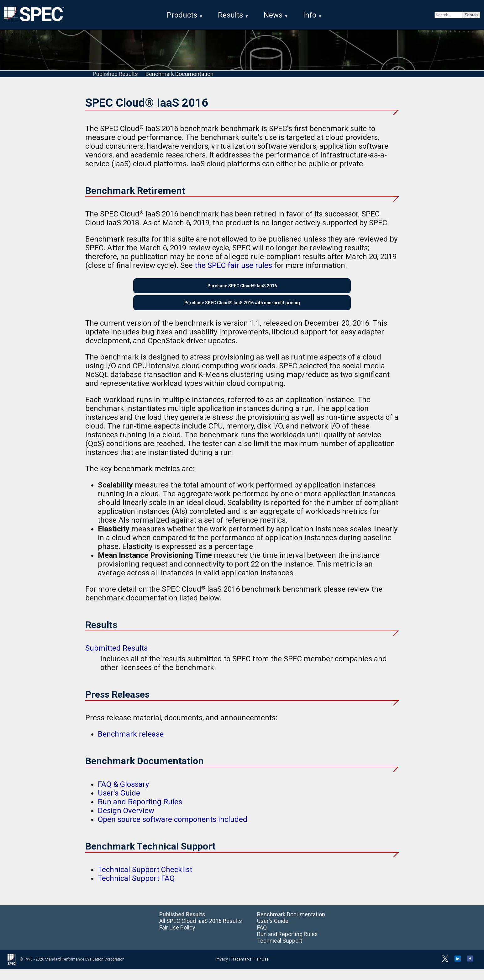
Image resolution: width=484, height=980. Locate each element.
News (273, 15)
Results (230, 15)
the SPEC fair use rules (233, 267)
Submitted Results (116, 659)
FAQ (262, 938)
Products (182, 15)
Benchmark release (131, 745)
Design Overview (126, 822)
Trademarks (241, 970)
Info (310, 15)
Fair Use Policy (177, 938)
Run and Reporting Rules (140, 813)
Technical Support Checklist (145, 881)
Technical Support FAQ (136, 889)
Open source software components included (173, 830)
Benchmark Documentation (179, 75)
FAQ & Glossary (123, 795)
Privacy (222, 970)
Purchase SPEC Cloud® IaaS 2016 (242, 290)
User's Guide (119, 804)
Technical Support (280, 952)
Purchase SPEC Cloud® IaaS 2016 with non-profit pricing (242, 312)
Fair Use (262, 970)
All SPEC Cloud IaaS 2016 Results (201, 932)
